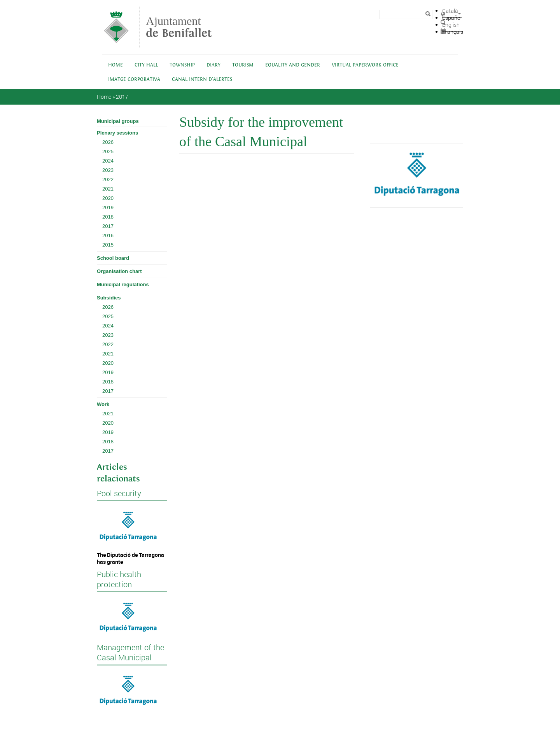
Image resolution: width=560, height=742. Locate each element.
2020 (108, 198)
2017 (122, 97)
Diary (213, 65)
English (451, 25)
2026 (108, 142)
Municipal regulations (123, 284)
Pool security (119, 493)
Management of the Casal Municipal (130, 653)
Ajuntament (179, 27)
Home (115, 65)
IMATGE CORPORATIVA (134, 80)
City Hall (146, 65)
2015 (108, 245)
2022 (108, 179)
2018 (108, 217)
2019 (108, 207)
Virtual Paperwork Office (365, 65)
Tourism (243, 65)
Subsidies (109, 298)
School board (113, 258)
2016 (108, 235)
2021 (108, 189)
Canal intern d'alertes (202, 80)
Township (182, 65)
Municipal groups (118, 121)
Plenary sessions (117, 133)
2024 (108, 161)
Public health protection (119, 579)
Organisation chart (119, 271)
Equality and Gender (293, 65)
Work (103, 404)
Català (450, 11)
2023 (108, 170)
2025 (108, 151)
